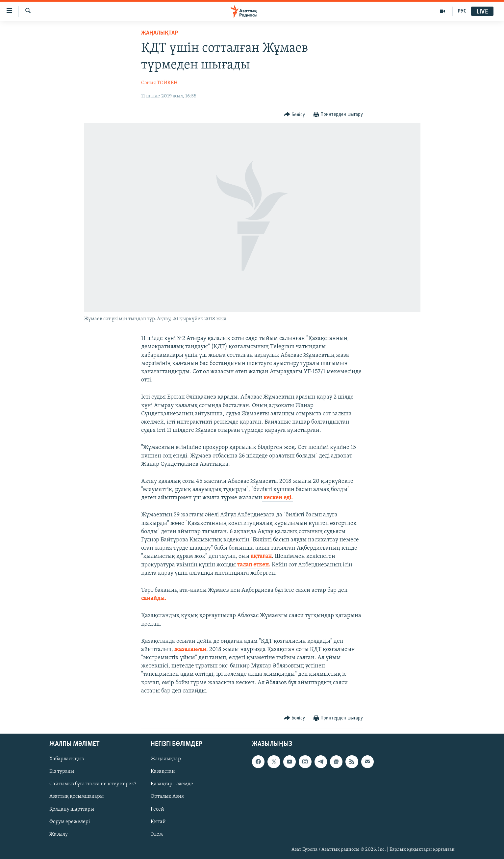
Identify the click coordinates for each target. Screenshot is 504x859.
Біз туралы (62, 772)
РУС (462, 11)
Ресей (157, 809)
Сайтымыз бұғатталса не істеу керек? (93, 784)
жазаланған (190, 650)
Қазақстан (163, 772)
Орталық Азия (167, 797)
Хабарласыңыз (67, 759)
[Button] (295, 115)
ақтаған (261, 556)
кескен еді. (277, 498)
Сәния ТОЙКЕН (159, 83)
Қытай (158, 822)
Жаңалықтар (166, 759)
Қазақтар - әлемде (172, 784)
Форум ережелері (70, 822)
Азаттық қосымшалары (76, 797)
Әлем (157, 834)
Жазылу (59, 834)
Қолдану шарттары (72, 809)
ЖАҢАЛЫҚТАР (160, 33)
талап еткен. (254, 565)
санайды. (154, 599)
